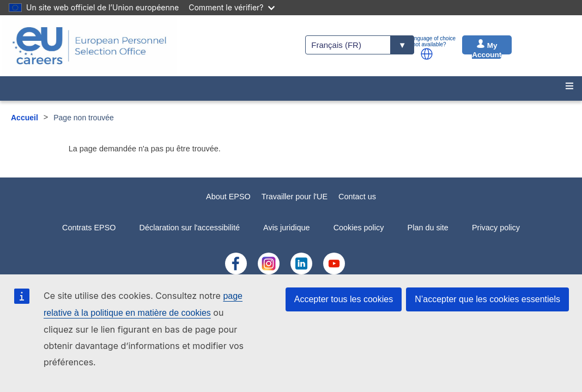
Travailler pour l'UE (295, 197)
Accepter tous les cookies (344, 299)
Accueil (25, 118)
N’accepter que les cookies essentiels (487, 299)
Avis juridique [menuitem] (286, 228)
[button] (427, 54)
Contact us (357, 197)
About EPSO (228, 197)
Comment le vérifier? (231, 7)
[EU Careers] (89, 46)
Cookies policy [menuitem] (359, 228)
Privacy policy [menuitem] (496, 228)
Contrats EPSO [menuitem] (89, 228)
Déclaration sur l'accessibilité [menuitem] (190, 228)
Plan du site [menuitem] (428, 228)
